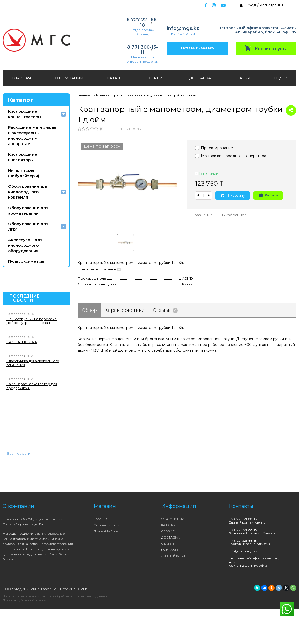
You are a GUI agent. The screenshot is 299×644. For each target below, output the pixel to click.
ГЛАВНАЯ (22, 78)
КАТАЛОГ (116, 78)
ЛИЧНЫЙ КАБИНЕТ (176, 556)
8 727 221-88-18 (143, 22)
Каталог (21, 100)
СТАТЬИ (242, 78)
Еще (281, 78)
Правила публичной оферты (24, 600)
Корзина (100, 519)
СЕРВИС (157, 78)
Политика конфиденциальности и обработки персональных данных (55, 596)
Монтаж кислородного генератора (231, 156)
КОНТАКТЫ (170, 550)
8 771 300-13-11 (143, 50)
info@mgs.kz (183, 29)
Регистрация (271, 5)
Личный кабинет (107, 531)
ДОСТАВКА (200, 78)
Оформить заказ (106, 525)
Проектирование (214, 148)
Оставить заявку (197, 48)
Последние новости (24, 298)
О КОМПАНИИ (69, 78)
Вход (251, 5)
